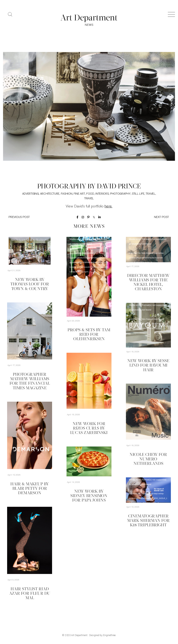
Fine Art (79, 194)
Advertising (31, 194)
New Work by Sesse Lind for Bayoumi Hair (148, 366)
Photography (120, 194)
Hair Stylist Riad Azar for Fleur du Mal (30, 594)
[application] (89, 277)
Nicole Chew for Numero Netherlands (148, 460)
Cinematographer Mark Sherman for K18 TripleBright (148, 521)
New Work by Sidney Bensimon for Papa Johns (89, 496)
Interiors (102, 194)
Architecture (50, 194)
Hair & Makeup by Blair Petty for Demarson (30, 489)
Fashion (67, 194)
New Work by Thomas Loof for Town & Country (30, 285)
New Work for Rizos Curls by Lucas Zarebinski (89, 428)
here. (108, 207)
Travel (150, 194)
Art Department (79, 635)
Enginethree (109, 635)
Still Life (138, 194)
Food (90, 194)
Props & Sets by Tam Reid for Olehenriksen (89, 335)
